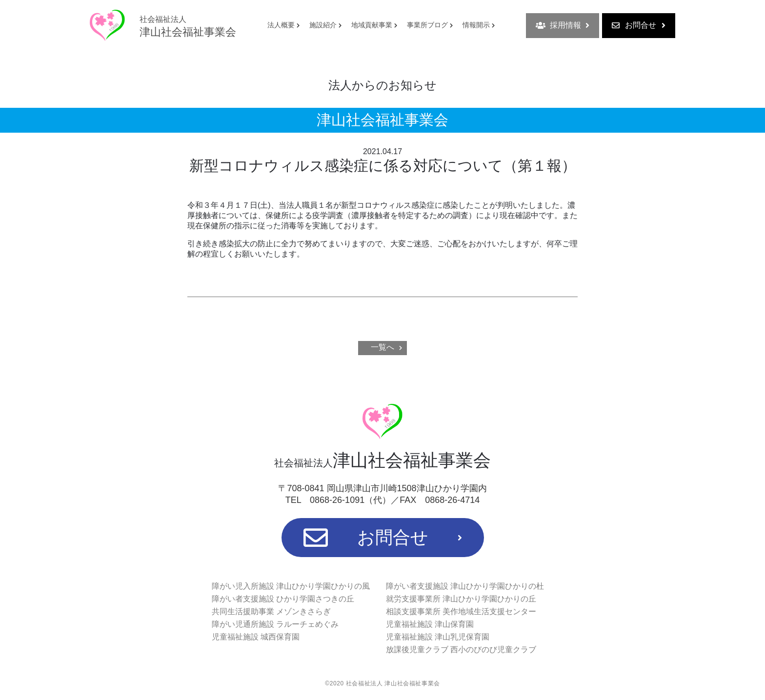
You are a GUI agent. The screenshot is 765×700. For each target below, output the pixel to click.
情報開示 (476, 25)
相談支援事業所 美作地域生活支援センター (461, 611)
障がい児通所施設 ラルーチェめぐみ (275, 624)
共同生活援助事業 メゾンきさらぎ (271, 611)
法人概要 (281, 25)
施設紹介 (323, 25)
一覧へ (382, 347)
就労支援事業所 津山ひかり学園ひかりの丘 (461, 599)
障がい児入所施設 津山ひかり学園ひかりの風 (291, 586)
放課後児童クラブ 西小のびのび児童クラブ (461, 650)
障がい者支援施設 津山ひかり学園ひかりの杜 (465, 586)
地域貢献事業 (372, 25)
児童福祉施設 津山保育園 (430, 624)
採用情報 (563, 25)
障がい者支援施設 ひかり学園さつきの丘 (283, 599)
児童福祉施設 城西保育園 (256, 637)
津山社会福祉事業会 (188, 26)
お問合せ (639, 25)
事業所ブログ (427, 25)
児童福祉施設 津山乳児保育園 (438, 637)
